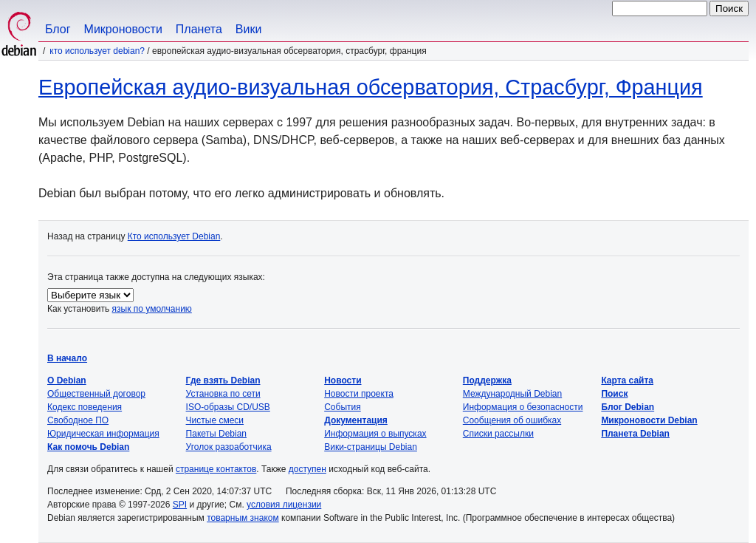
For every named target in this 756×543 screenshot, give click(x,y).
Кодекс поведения (85, 407)
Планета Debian (635, 434)
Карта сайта (627, 380)
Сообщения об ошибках (512, 420)
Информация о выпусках (375, 434)
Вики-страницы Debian (371, 447)
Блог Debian (628, 407)
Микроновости (123, 29)
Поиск (614, 394)
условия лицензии (284, 505)
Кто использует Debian (174, 236)
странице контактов (216, 469)
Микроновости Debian (649, 420)
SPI (180, 505)
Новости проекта (359, 394)
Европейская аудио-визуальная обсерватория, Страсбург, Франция (371, 87)
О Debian (67, 380)
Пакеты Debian (216, 434)
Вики (249, 29)
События (343, 407)
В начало (67, 358)
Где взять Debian (223, 380)
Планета (199, 29)
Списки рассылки (498, 434)
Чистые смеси (215, 420)
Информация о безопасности (523, 407)
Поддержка (487, 380)
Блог (58, 29)
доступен (307, 469)
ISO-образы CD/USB (228, 407)
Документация (356, 420)
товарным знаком (243, 518)
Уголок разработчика (229, 447)
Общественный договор (96, 394)
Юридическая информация (103, 434)
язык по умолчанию (152, 309)
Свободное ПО (78, 420)
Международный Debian (512, 394)
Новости (343, 380)
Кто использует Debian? (97, 51)
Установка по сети (223, 394)
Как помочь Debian (88, 447)
